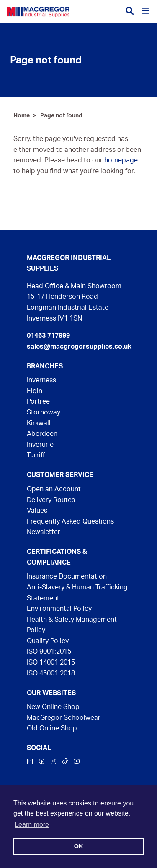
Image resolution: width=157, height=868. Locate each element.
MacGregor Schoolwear (64, 718)
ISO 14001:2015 (51, 662)
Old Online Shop (52, 728)
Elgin (35, 391)
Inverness (41, 380)
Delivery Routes (51, 500)
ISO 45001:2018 (51, 673)
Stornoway (44, 412)
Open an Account (54, 489)
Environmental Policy (59, 609)
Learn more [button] (32, 825)
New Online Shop (53, 707)
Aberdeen (42, 434)
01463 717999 (48, 336)
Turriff (36, 455)
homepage (121, 160)
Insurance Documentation (67, 576)
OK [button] (79, 846)
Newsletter (44, 532)
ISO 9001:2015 (49, 652)
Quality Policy (48, 641)
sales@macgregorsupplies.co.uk (78, 347)
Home (22, 116)
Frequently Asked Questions (70, 521)
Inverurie (40, 445)
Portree (38, 401)
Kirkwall (39, 423)
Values (37, 511)
